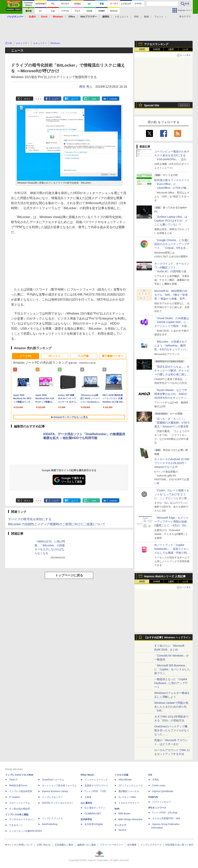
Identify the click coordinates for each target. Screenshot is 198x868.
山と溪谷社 (86, 803)
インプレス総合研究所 (21, 791)
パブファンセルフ (161, 802)
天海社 (156, 780)
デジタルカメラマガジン (22, 819)
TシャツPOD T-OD (95, 791)
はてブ (75, 99)
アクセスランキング (156, 44)
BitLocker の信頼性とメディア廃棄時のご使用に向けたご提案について (57, 524)
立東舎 (88, 797)
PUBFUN (153, 797)
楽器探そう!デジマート (96, 785)
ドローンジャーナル (20, 803)
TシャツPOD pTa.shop (165, 813)
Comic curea (159, 785)
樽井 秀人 (86, 87)
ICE (150, 775)
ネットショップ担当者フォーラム (59, 785)
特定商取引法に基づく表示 (179, 845)
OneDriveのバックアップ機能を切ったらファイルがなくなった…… (172, 730)
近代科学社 (86, 819)
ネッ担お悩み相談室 (20, 809)
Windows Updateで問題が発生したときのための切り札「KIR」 (171, 707)
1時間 (142, 49)
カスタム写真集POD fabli (166, 818)
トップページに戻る (69, 575)
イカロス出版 (121, 775)
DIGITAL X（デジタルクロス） (58, 803)
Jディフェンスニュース (131, 785)
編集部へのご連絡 (87, 845)
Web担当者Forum (18, 785)
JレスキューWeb (127, 797)
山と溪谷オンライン (95, 808)
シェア (55, 99)
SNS (136, 17)
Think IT (13, 780)
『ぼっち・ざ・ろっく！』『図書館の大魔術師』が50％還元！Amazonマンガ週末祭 (172, 423)
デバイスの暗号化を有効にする (30, 519)
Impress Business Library (55, 791)
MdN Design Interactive (130, 819)
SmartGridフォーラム (53, 780)
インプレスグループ (151, 845)
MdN (117, 809)
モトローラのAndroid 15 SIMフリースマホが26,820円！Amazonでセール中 (172, 463)
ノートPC (25, 356)
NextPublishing (50, 824)
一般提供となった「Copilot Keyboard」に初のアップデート (171, 683)
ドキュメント (122, 17)
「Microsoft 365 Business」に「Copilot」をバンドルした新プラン (172, 669)
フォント (159, 17)
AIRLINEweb (125, 780)
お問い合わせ (44, 845)
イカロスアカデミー (129, 803)
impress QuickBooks (163, 791)
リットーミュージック (96, 780)
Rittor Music (87, 775)
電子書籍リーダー (113, 356)
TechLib (122, 830)
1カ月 (186, 49)
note (94, 99)
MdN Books (124, 814)
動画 (147, 17)
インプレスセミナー (52, 797)
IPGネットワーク (157, 808)
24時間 (156, 49)
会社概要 (132, 845)
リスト (38, 99)
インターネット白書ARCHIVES (25, 831)
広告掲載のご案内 (64, 845)
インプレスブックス (52, 818)
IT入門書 (84, 356)
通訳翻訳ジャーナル (129, 791)
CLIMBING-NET (93, 814)
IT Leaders (15, 797)
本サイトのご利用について (19, 845)
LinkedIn (113, 99)
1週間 (171, 49)
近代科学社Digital (93, 824)
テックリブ (120, 825)
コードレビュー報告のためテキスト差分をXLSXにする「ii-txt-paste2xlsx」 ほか (172, 155)
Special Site (152, 105)
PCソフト (54, 356)
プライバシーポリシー (112, 845)
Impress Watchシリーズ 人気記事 (165, 576)
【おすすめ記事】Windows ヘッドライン (167, 638)
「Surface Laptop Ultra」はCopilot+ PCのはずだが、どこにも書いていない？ (171, 221)
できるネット (16, 825)
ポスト (27, 99)
